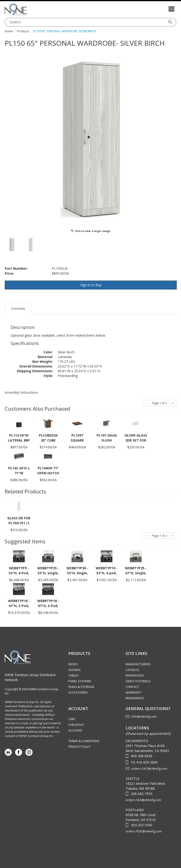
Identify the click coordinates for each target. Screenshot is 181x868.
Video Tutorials (138, 681)
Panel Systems (80, 681)
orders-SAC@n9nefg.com (149, 769)
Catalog (132, 670)
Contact (132, 687)
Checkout (76, 725)
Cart (72, 719)
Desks (73, 664)
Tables (74, 675)
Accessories (78, 692)
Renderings (135, 698)
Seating (74, 670)
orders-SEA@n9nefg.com (143, 800)
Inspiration (135, 675)
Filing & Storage (81, 687)
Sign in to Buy (91, 285)
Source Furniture (28, 9)
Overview (18, 308)
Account (75, 730)
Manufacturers (138, 664)
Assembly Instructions (21, 392)
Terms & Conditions (84, 741)
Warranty (134, 692)
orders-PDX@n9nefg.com (144, 831)
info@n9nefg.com (144, 716)
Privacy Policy (80, 747)
